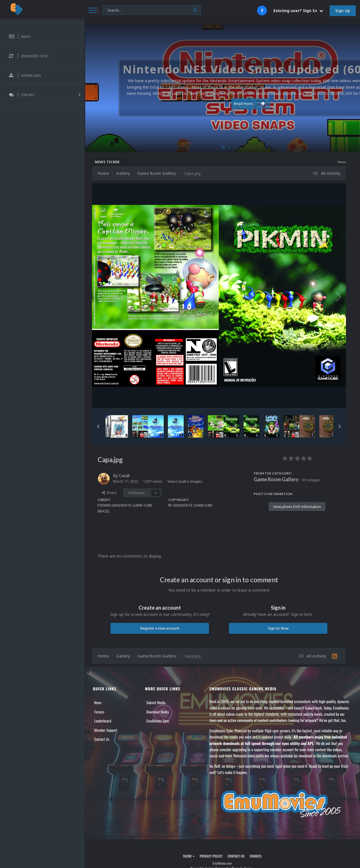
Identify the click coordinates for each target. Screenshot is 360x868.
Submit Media (156, 703)
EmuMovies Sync (158, 721)
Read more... (221, 104)
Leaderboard (103, 721)
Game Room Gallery (276, 479)
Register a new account (160, 628)
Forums (99, 712)
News (98, 703)
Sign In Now (278, 628)
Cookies (256, 856)
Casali (124, 476)
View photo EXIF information (297, 507)
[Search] (152, 10)
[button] (98, 426)
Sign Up (343, 11)
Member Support (106, 730)
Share (109, 493)
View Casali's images (185, 481)
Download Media (157, 712)
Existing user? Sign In (298, 11)
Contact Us (102, 739)
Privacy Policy (211, 856)
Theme (189, 856)
